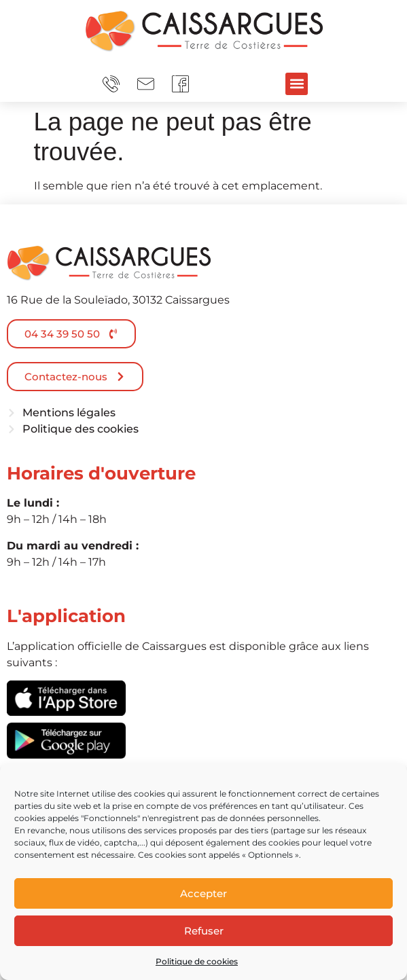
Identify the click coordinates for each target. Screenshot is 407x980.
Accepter (203, 893)
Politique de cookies (197, 961)
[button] (297, 84)
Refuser (204, 931)
